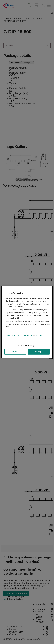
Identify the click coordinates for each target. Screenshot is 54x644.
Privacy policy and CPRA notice (19, 335)
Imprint (39, 335)
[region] (27, 322)
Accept (39, 352)
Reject (15, 352)
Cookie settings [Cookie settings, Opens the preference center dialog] (27, 346)
